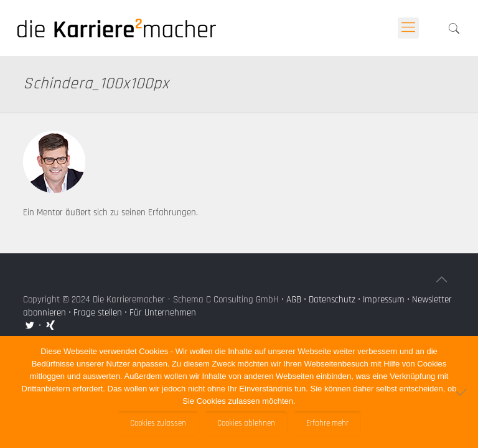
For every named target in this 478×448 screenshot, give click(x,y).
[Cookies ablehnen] (462, 392)
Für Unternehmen (163, 313)
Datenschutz (332, 300)
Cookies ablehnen (246, 423)
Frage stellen (98, 313)
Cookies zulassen (158, 423)
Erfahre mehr (327, 423)
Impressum (384, 300)
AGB (294, 300)
